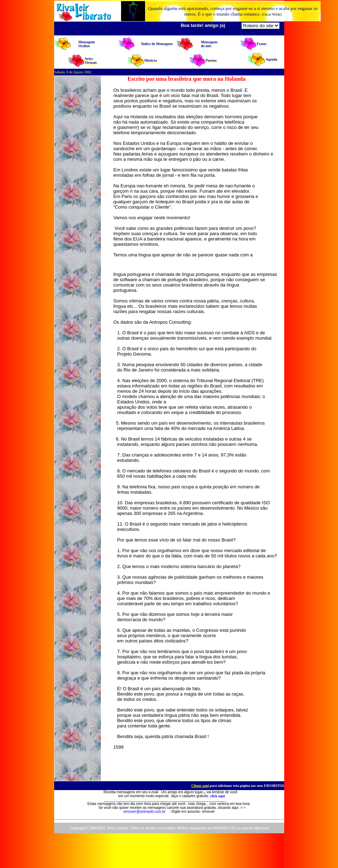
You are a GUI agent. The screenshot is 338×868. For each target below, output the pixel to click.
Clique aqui (200, 786)
